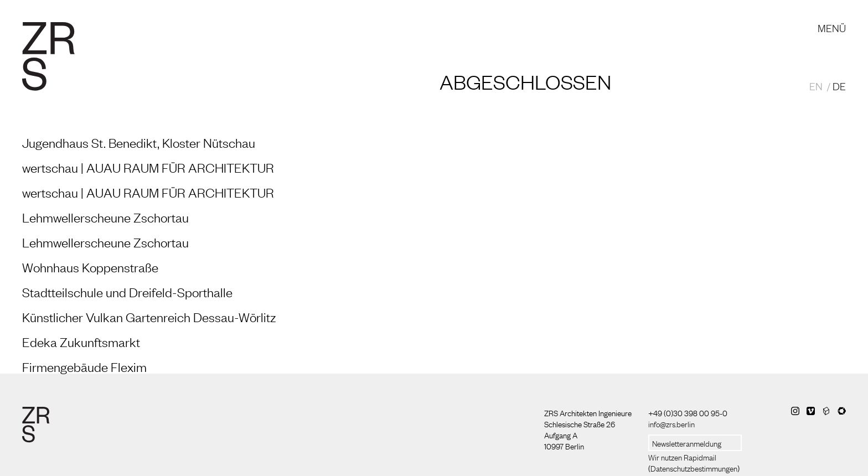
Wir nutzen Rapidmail (682, 457)
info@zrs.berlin (671, 423)
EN (816, 86)
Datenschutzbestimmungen (694, 468)
